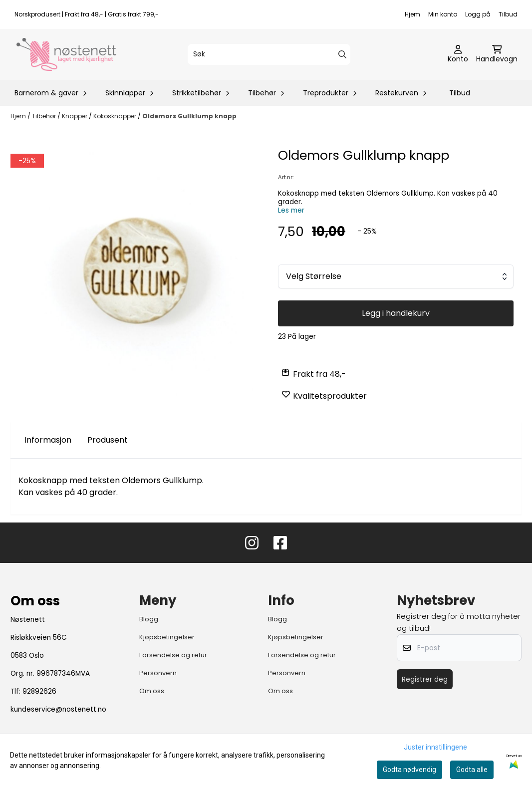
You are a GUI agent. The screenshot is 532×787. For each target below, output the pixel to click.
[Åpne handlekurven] (497, 54)
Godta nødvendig (409, 770)
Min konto (443, 14)
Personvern (158, 673)
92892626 (39, 691)
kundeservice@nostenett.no (58, 709)
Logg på (478, 14)
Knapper (75, 116)
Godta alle (472, 770)
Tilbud (508, 14)
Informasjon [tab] (48, 440)
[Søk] (269, 54)
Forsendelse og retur (173, 655)
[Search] (342, 54)
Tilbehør (45, 116)
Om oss (152, 691)
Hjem (412, 14)
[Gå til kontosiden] (458, 54)
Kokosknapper (116, 116)
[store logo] (66, 54)
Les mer (291, 210)
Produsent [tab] (108, 440)
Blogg (149, 619)
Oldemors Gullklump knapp (189, 116)
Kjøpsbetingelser (167, 637)
